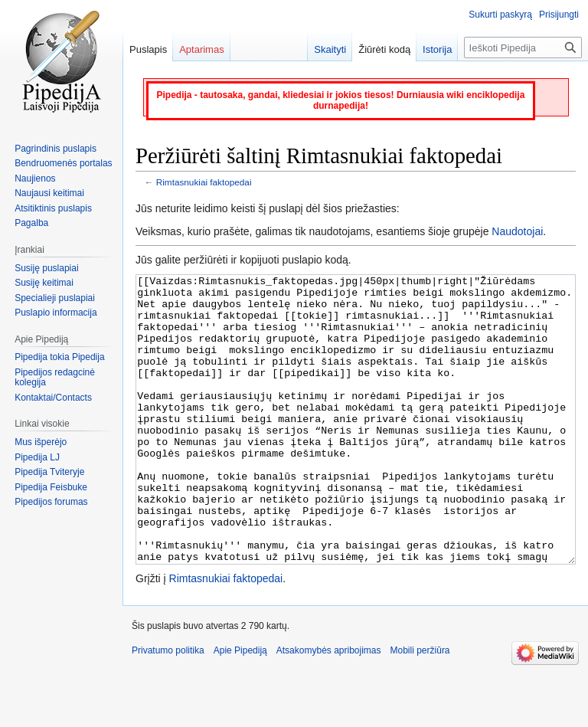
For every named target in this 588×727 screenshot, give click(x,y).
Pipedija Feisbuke (51, 487)
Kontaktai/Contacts (53, 398)
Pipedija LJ (37, 457)
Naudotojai (517, 231)
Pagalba (31, 223)
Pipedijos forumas (51, 502)
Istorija (437, 49)
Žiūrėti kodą (384, 49)
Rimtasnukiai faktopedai (204, 182)
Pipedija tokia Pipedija (59, 357)
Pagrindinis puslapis (56, 149)
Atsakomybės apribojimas (329, 708)
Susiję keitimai (44, 283)
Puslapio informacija (56, 313)
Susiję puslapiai (46, 268)
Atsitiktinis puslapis (53, 208)
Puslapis (148, 49)
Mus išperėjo (41, 442)
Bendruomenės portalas (63, 163)
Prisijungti (559, 15)
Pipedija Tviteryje (49, 472)
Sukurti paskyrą (500, 15)
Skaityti (330, 49)
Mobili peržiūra (420, 708)
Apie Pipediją (240, 708)
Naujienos (35, 178)
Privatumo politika (168, 708)
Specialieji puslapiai (55, 298)
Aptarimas (202, 49)
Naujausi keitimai (49, 193)
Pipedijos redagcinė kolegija (55, 378)
